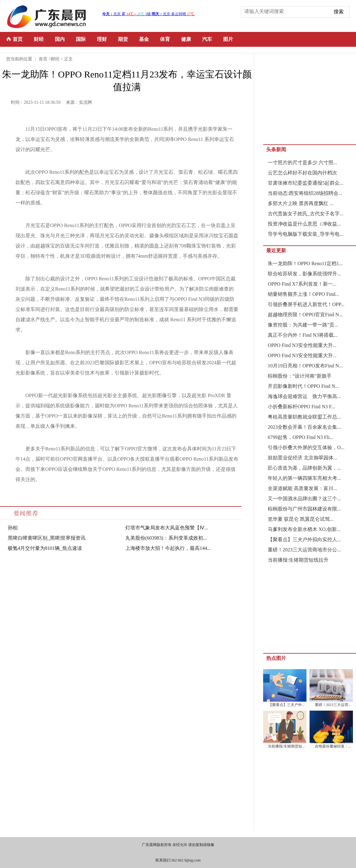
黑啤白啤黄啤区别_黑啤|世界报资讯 (47, 538)
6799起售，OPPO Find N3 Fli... (301, 437)
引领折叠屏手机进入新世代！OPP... (306, 304)
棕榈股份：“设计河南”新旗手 (300, 376)
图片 (228, 39)
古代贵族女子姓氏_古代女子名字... (306, 214)
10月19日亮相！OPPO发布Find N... (305, 366)
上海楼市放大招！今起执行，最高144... (168, 548)
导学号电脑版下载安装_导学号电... (306, 234)
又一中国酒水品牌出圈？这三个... (304, 499)
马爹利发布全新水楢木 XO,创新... (304, 529)
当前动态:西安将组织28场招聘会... (305, 193)
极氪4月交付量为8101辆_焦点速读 (45, 548)
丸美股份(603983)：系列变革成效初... (166, 538)
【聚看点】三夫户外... (287, 705)
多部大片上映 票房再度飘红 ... (301, 203)
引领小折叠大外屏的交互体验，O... (306, 447)
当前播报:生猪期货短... (286, 746)
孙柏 (13, 528)
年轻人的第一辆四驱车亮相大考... (304, 478)
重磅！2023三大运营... (333, 705)
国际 (81, 39)
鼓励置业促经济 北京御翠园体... (302, 458)
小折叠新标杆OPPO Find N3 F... (301, 407)
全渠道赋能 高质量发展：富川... (302, 488)
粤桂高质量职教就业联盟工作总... (304, 417)
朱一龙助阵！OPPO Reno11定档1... (305, 263)
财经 (39, 39)
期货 (123, 39)
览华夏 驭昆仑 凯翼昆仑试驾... (301, 519)
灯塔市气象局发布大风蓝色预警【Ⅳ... (167, 528)
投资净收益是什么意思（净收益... (304, 224)
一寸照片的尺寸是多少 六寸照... (302, 162)
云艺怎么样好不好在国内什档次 (302, 173)
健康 (186, 39)
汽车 (207, 39)
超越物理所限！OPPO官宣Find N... (305, 315)
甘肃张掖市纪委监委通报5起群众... (306, 183)
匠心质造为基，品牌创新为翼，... (304, 468)
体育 (165, 39)
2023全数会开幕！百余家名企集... (304, 427)
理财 (102, 39)
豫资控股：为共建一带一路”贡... (303, 325)
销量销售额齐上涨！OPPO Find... (303, 294)
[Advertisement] (310, 98)
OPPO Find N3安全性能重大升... (302, 345)
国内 (60, 39)
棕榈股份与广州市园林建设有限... (304, 509)
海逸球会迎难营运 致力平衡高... (304, 396)
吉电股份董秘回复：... (333, 746)
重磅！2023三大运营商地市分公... (304, 550)
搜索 (339, 12)
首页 (18, 39)
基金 (144, 39)
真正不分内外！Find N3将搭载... (303, 335)
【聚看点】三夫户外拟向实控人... (304, 539)
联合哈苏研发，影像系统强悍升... (304, 274)
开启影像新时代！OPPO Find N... (303, 386)
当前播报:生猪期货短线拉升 (298, 560)
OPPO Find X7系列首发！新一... (302, 284)
